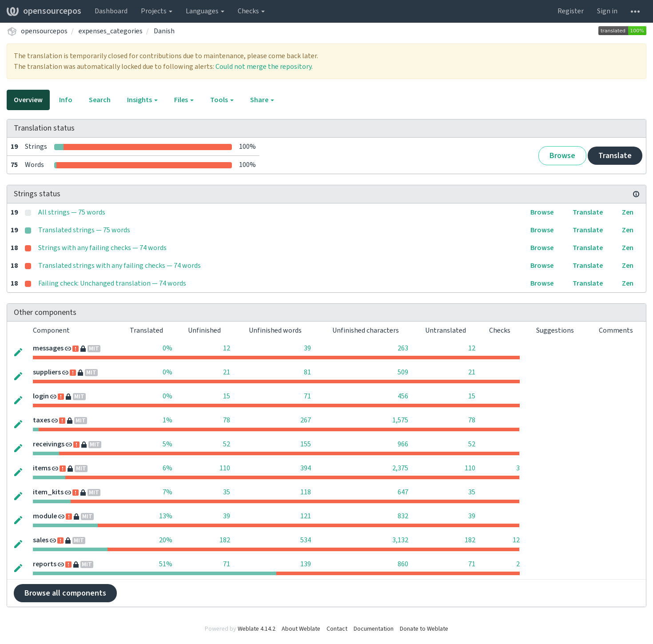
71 (307, 396)
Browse (562, 156)
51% (166, 564)
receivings (49, 444)
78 (227, 420)
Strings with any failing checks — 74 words (102, 248)
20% (166, 540)
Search (100, 100)
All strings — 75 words (72, 212)
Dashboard (111, 11)
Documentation (374, 629)
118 (306, 492)
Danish (164, 31)
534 (306, 540)
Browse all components (65, 593)
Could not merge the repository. (264, 67)
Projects (157, 11)
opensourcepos (44, 11)
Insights (142, 100)
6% (167, 468)
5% (167, 444)
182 (225, 540)
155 (306, 444)
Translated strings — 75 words (84, 230)
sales (41, 540)
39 (307, 348)
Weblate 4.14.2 (257, 629)
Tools (222, 100)
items (42, 468)
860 (403, 564)
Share (262, 100)
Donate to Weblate (424, 629)
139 (306, 564)
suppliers (47, 372)
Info (66, 100)
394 (306, 468)
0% (167, 348)
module (45, 516)
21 (227, 372)
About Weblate (301, 629)
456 (403, 396)
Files (184, 100)
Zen (628, 212)
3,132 (400, 540)
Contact (337, 629)
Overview (28, 100)
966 (403, 444)
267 (306, 420)
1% (167, 420)
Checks (251, 11)
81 (307, 372)
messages (48, 348)
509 (403, 372)
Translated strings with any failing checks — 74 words (119, 266)
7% (167, 492)
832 (403, 516)
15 (227, 396)
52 (227, 444)
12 (227, 348)
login (41, 396)
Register (571, 11)
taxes (42, 420)
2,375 (400, 468)
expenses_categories (111, 31)
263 (403, 348)
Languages (205, 11)
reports (45, 564)
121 (306, 516)
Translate (615, 156)
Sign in (607, 11)
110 (225, 468)
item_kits (48, 492)
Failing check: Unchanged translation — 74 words (112, 283)
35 (227, 492)
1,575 (400, 420)
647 (403, 492)
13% (166, 516)
